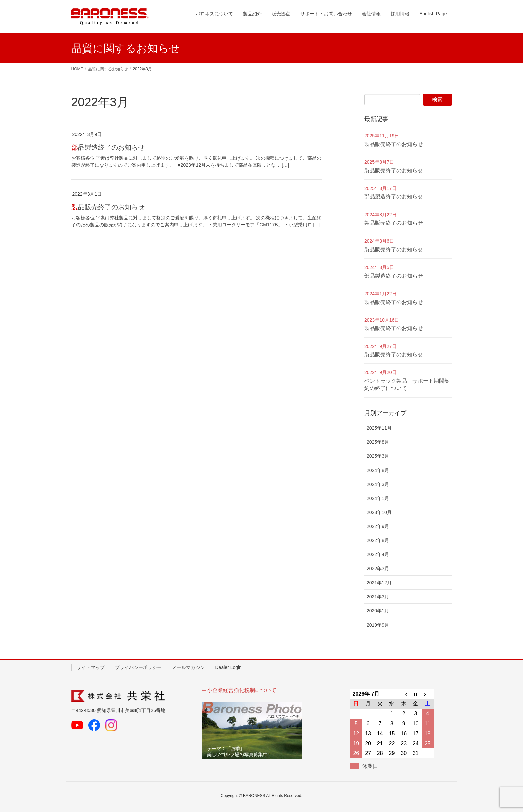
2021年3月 (378, 597)
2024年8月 (378, 470)
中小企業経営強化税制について (239, 690)
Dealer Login (228, 667)
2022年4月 (378, 554)
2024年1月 (378, 498)
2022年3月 (378, 569)
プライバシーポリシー (138, 667)
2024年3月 (378, 484)
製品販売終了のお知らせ (108, 207)
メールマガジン (188, 667)
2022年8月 (378, 540)
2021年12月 (379, 583)
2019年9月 (378, 625)
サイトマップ (91, 667)
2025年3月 (378, 456)
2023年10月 (379, 512)
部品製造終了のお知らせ (108, 147)
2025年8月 (378, 442)
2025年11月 (379, 428)
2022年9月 (378, 526)
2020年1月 (378, 611)
